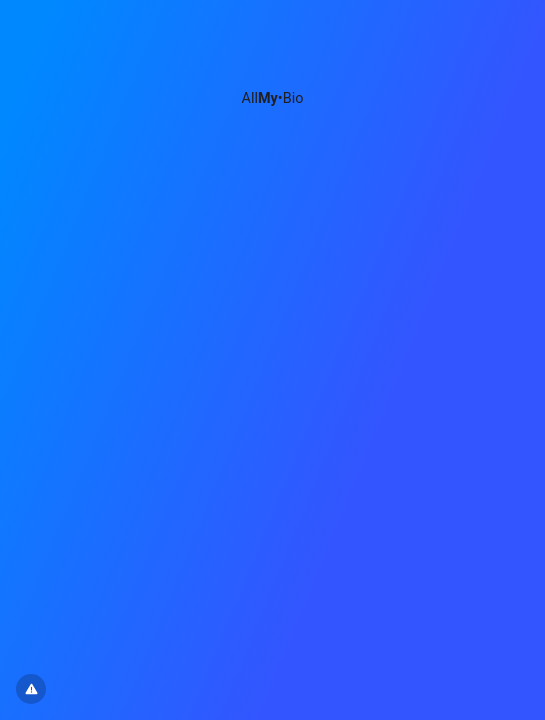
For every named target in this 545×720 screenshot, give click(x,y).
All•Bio (273, 98)
